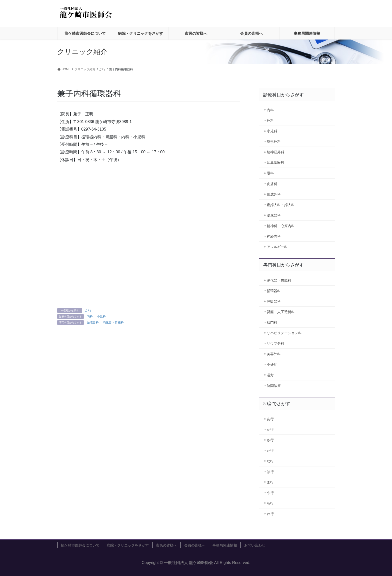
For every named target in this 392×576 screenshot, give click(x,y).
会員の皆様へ (195, 545)
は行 (270, 472)
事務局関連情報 (225, 545)
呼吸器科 (274, 301)
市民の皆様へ (166, 545)
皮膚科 (272, 184)
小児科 (101, 316)
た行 (270, 450)
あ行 (270, 419)
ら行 (270, 503)
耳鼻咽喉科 (275, 163)
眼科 (270, 173)
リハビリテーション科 (284, 333)
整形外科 (274, 142)
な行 (270, 461)
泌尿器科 (274, 215)
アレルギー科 (277, 247)
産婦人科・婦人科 (281, 205)
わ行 (270, 514)
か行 (88, 310)
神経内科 (274, 236)
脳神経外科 (275, 152)
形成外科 (274, 194)
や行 (270, 493)
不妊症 (272, 364)
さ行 (270, 440)
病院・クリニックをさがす (128, 545)
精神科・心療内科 (281, 226)
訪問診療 (274, 386)
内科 (90, 316)
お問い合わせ (255, 545)
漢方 (270, 375)
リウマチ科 (275, 343)
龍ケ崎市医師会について (80, 545)
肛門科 (272, 322)
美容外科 (274, 354)
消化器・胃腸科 (113, 322)
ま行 (270, 482)
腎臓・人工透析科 (281, 312)
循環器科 (93, 322)
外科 (270, 121)
